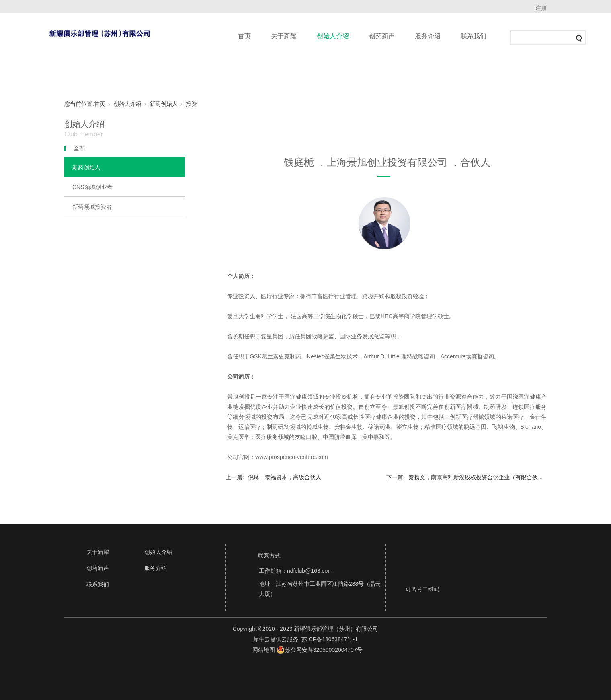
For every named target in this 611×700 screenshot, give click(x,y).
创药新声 (382, 36)
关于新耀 (284, 36)
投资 (191, 104)
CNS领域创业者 (92, 187)
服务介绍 (428, 36)
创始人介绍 (333, 36)
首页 (244, 36)
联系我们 (474, 36)
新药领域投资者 (92, 207)
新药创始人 (164, 104)
